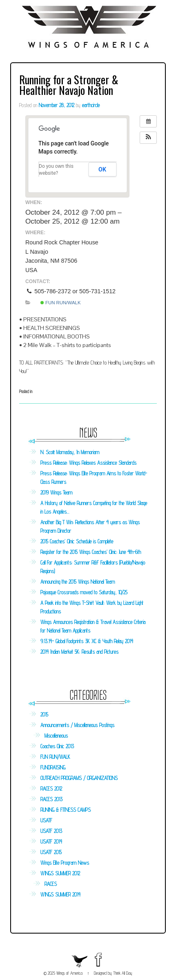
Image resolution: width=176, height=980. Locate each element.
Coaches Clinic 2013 (57, 746)
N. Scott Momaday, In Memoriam (70, 452)
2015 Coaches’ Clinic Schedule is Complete (77, 541)
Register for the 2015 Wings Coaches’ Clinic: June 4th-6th (91, 552)
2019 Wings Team (56, 492)
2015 (44, 714)
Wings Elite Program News (65, 863)
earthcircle (91, 105)
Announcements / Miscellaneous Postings (77, 725)
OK (102, 169)
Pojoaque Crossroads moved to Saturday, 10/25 (84, 592)
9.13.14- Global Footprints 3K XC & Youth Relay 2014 (87, 641)
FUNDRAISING (53, 767)
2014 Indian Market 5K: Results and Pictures (79, 652)
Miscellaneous (56, 736)
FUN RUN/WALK (61, 303)
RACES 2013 (51, 799)
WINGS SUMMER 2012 (60, 873)
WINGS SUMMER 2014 (60, 894)
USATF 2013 (51, 831)
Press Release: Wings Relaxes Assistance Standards (88, 463)
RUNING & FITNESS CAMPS (66, 810)
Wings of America (69, 973)
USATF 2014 (51, 842)
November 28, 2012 (57, 105)
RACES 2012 (51, 789)
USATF (46, 820)
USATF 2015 (51, 852)
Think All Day (123, 973)
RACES (51, 884)
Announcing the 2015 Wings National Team (78, 582)
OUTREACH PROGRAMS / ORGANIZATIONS (79, 778)
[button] (148, 138)
